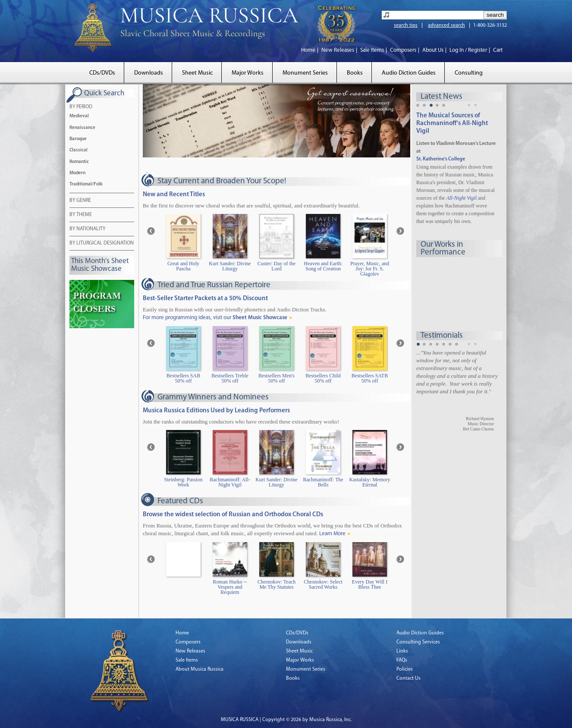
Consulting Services (418, 642)
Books (355, 73)
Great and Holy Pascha (183, 266)
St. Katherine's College (441, 159)
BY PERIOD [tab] (81, 107)
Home (308, 50)
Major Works (248, 73)
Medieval (79, 116)
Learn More (332, 534)
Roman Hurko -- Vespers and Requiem (230, 587)
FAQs (402, 660)
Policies (405, 669)
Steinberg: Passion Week (184, 482)
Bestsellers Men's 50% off (277, 378)
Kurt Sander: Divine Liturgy (230, 266)
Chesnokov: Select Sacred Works (323, 585)
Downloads (149, 73)
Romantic (79, 162)
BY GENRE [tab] (80, 201)
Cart (498, 50)
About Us (433, 50)
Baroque (78, 139)
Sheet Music (197, 73)
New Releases (338, 50)
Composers (403, 50)
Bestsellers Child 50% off (323, 378)
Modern (77, 173)
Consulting (469, 73)
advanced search (446, 25)
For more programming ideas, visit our (215, 318)
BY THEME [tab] (81, 215)
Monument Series (305, 73)
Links (402, 651)
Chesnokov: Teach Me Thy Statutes (277, 585)
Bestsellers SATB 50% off (370, 378)
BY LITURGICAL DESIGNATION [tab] (102, 244)
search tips (406, 25)
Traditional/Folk (86, 184)
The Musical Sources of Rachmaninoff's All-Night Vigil (452, 124)
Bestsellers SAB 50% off (183, 378)
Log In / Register (468, 50)
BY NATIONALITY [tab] (87, 229)
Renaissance (82, 128)
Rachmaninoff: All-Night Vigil (230, 482)
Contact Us (409, 678)
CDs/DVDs (102, 73)
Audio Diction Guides (409, 73)
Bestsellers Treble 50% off (230, 378)
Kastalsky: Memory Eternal (370, 482)
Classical (79, 150)
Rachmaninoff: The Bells (323, 482)
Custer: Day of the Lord (277, 266)
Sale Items (372, 50)
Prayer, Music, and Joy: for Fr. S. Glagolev (370, 269)
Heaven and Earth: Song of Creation (323, 266)
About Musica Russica (200, 669)
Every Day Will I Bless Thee (370, 585)
